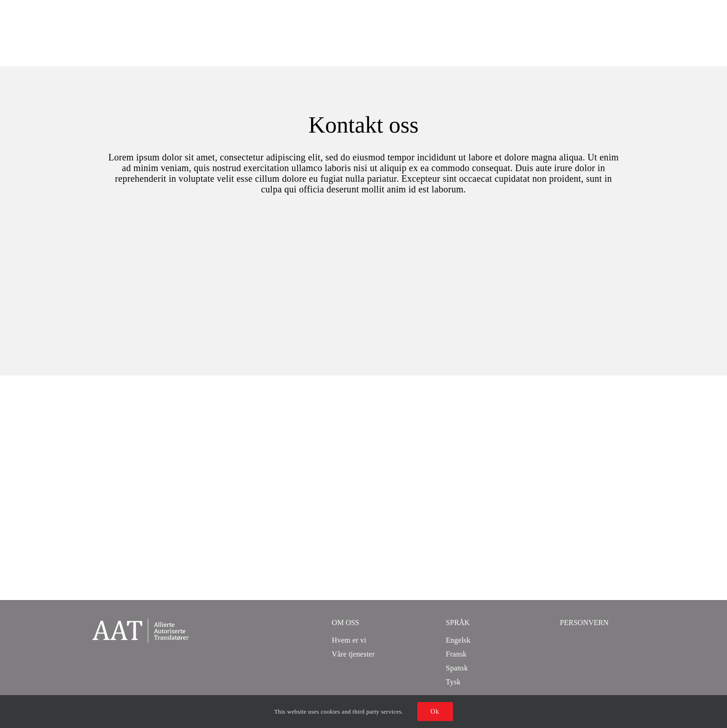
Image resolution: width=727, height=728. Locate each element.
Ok (435, 712)
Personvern (584, 623)
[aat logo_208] (140, 623)
